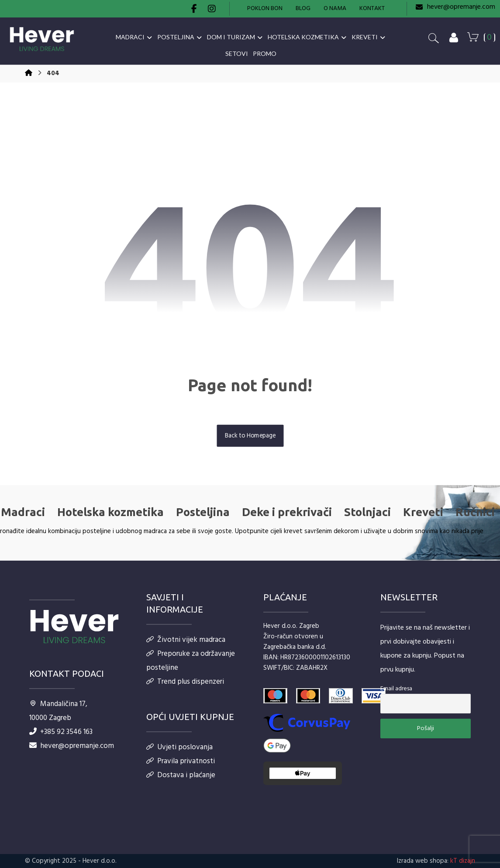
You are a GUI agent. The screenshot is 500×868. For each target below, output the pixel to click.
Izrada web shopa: (423, 861)
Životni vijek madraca (186, 640)
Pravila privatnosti (181, 761)
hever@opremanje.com (72, 746)
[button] (194, 9)
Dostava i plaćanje (181, 775)
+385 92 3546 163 (61, 732)
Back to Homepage (250, 436)
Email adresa (396, 689)
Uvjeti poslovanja (179, 747)
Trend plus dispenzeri (185, 682)
